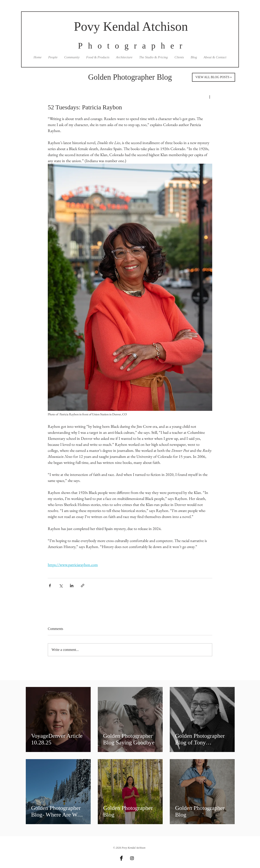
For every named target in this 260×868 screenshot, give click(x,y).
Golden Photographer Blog (130, 77)
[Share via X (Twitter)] (61, 586)
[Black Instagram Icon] (132, 858)
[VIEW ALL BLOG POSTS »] (214, 77)
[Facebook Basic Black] (121, 858)
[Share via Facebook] (50, 586)
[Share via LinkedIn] (72, 586)
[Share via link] (83, 586)
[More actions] (210, 97)
